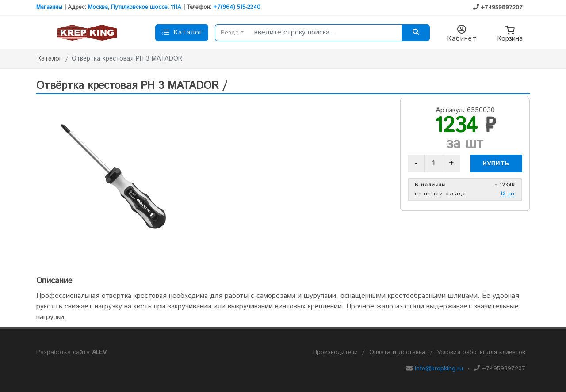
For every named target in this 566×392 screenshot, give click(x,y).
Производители (335, 352)
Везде (230, 33)
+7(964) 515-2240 (237, 7)
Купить (496, 164)
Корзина (510, 33)
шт (508, 194)
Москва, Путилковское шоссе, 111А (135, 7)
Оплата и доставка (397, 352)
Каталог (50, 59)
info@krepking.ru (439, 369)
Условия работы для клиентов (481, 352)
